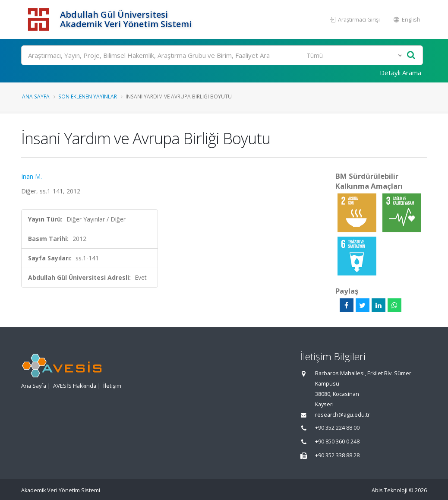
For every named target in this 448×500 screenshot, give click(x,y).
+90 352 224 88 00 (337, 428)
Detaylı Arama (401, 73)
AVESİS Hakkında (75, 386)
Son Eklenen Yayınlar (88, 96)
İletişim (112, 386)
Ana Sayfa (36, 96)
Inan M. (32, 176)
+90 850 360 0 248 (337, 441)
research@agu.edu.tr (342, 415)
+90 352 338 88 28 (337, 455)
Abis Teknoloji (390, 490)
